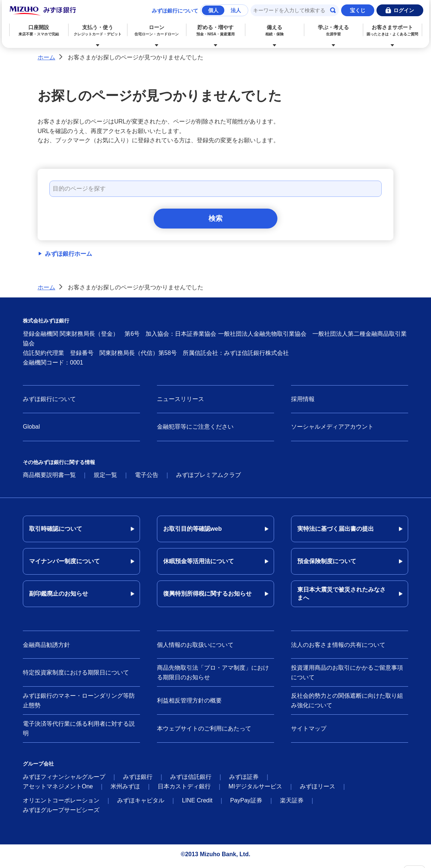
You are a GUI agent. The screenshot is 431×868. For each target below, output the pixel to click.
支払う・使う (97, 30)
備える (275, 30)
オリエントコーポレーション (61, 804)
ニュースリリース (181, 402)
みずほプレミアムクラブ (209, 479)
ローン (156, 30)
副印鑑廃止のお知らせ (59, 597)
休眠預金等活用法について (199, 565)
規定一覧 (105, 479)
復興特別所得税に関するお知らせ (207, 597)
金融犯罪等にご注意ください (195, 430)
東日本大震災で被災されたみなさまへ (341, 597)
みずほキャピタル (141, 804)
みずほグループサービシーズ (61, 814)
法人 (236, 10)
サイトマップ (309, 732)
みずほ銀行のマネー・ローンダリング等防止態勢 (79, 704)
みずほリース (318, 790)
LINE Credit (197, 804)
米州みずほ (125, 790)
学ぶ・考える (334, 30)
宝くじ (358, 10)
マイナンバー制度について (64, 565)
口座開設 (38, 30)
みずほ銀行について (175, 11)
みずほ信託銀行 (191, 780)
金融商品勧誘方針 (46, 648)
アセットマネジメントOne (58, 790)
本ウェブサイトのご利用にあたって (204, 732)
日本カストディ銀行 (184, 790)
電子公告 (147, 479)
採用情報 (303, 402)
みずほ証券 (244, 780)
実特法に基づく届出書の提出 (336, 532)
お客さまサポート (393, 30)
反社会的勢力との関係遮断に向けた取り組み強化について (347, 704)
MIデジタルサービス (255, 790)
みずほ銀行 (138, 780)
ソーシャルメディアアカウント (332, 430)
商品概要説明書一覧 (49, 479)
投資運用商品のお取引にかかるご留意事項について (347, 676)
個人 (213, 10)
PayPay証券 (246, 804)
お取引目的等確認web (192, 532)
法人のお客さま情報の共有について (338, 648)
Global (31, 430)
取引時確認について (56, 532)
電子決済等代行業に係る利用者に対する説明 (79, 732)
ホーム (46, 57)
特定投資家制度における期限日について (76, 676)
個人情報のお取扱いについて (195, 648)
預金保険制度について (327, 565)
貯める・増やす (216, 30)
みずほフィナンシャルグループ (64, 780)
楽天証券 (292, 804)
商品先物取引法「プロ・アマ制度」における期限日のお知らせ (213, 676)
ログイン (404, 10)
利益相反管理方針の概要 (189, 704)
